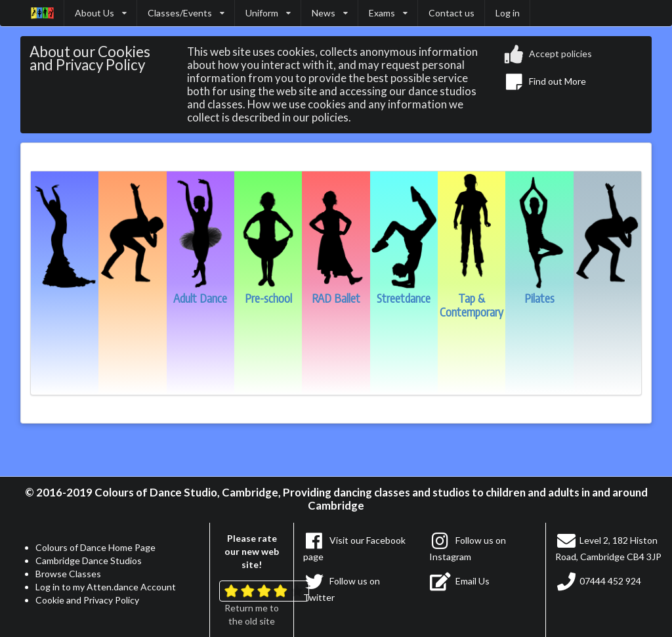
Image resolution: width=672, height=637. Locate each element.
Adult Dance (200, 292)
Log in (508, 13)
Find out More (545, 81)
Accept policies (548, 55)
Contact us (451, 13)
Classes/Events (186, 13)
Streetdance (404, 292)
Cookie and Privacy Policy (87, 600)
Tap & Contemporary (472, 299)
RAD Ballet (336, 292)
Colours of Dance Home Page (95, 547)
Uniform (268, 13)
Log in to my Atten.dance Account (106, 587)
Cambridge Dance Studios (89, 560)
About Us (101, 13)
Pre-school (268, 292)
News (330, 13)
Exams (388, 13)
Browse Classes (68, 574)
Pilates (539, 292)
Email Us (459, 581)
